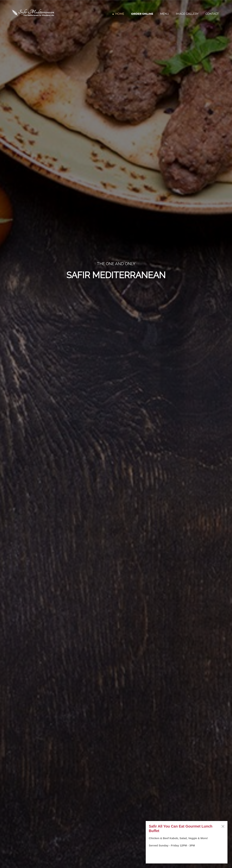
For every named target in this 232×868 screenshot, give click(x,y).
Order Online (142, 14)
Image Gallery (187, 14)
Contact (212, 14)
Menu (165, 14)
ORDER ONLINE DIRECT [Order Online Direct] (116, 291)
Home (120, 14)
